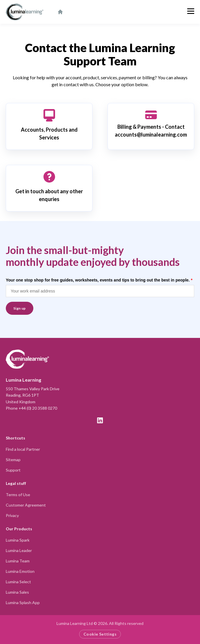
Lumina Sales (17, 592)
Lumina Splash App (23, 602)
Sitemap (13, 460)
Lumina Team (18, 561)
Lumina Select (18, 582)
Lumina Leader (19, 550)
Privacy (12, 515)
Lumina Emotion (20, 571)
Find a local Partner (23, 449)
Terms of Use (18, 495)
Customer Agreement (26, 505)
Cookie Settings (100, 634)
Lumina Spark (18, 540)
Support (13, 470)
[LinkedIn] (100, 420)
